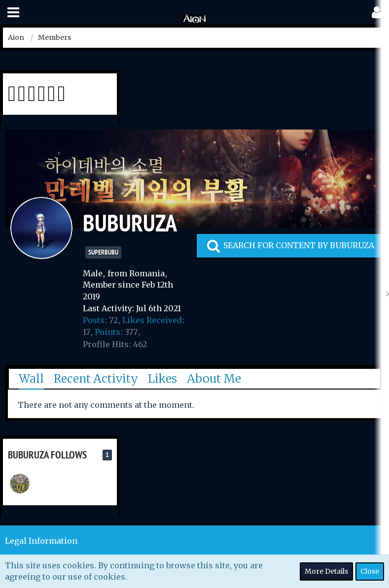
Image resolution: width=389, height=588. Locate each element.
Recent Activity (96, 378)
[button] (13, 13)
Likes (162, 378)
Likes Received (152, 320)
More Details (326, 571)
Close (370, 571)
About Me (214, 378)
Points (107, 332)
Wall (31, 378)
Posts (94, 320)
